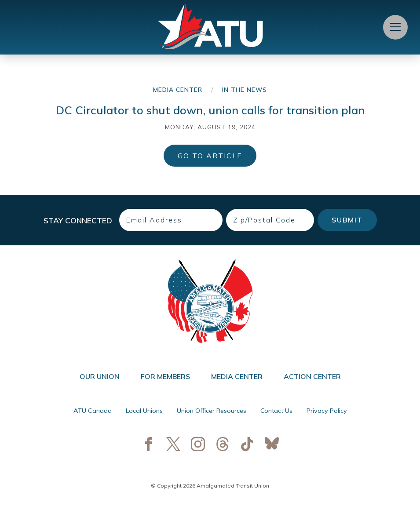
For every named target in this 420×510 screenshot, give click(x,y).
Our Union (100, 376)
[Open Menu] (395, 27)
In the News (245, 89)
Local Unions (144, 411)
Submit (347, 220)
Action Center (312, 376)
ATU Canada (93, 411)
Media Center (178, 89)
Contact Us (276, 411)
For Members (165, 376)
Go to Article (210, 156)
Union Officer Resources (212, 411)
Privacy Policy (327, 411)
